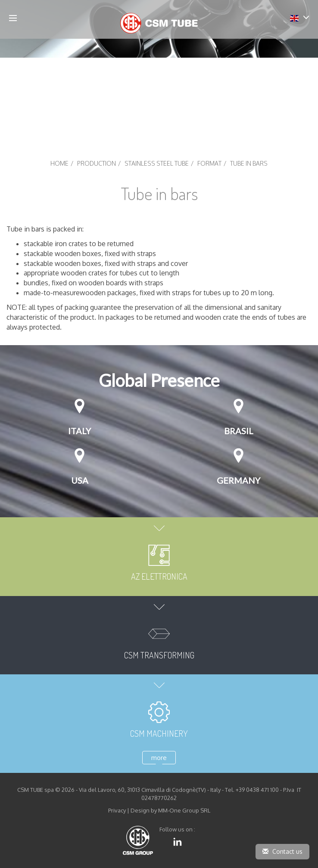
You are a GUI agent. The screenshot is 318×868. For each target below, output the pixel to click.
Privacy (117, 810)
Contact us (282, 851)
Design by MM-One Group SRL (170, 810)
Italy (79, 431)
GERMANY (238, 480)
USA (80, 480)
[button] (300, 17)
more (159, 758)
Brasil (239, 431)
